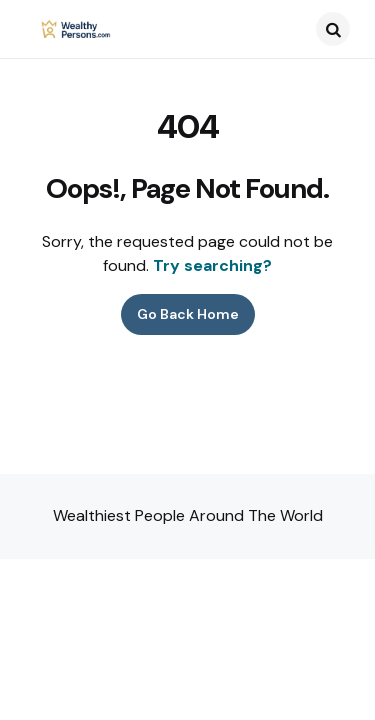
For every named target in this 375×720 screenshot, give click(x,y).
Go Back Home (188, 314)
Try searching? (212, 265)
